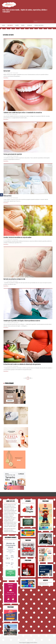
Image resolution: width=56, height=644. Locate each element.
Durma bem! (7, 71)
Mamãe (17, 25)
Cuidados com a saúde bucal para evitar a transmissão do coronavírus (23, 113)
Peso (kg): (8, 563)
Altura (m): (12, 564)
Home (3, 25)
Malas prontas (8, 196)
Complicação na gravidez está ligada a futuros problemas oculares (22, 321)
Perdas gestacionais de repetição (13, 154)
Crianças (30, 25)
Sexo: (7, 556)
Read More (6, 78)
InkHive (28, 643)
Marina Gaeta (16, 73)
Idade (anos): (12, 556)
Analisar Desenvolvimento (11, 573)
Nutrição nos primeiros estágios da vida (14, 279)
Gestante (10, 25)
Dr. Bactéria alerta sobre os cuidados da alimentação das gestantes (22, 364)
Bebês (23, 25)
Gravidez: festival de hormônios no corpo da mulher (18, 237)
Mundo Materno (39, 25)
